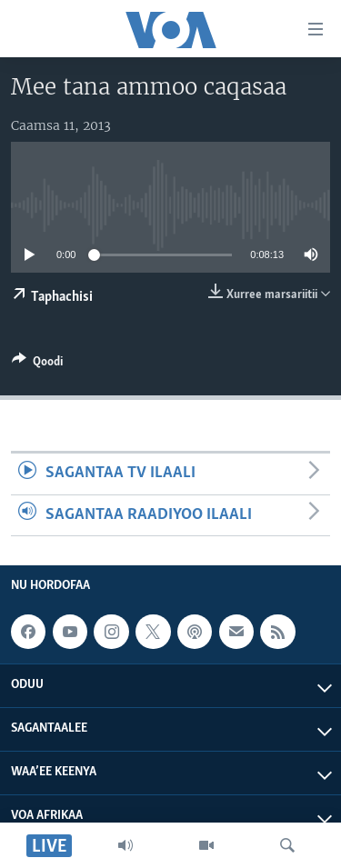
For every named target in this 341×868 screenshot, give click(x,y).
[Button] (37, 364)
